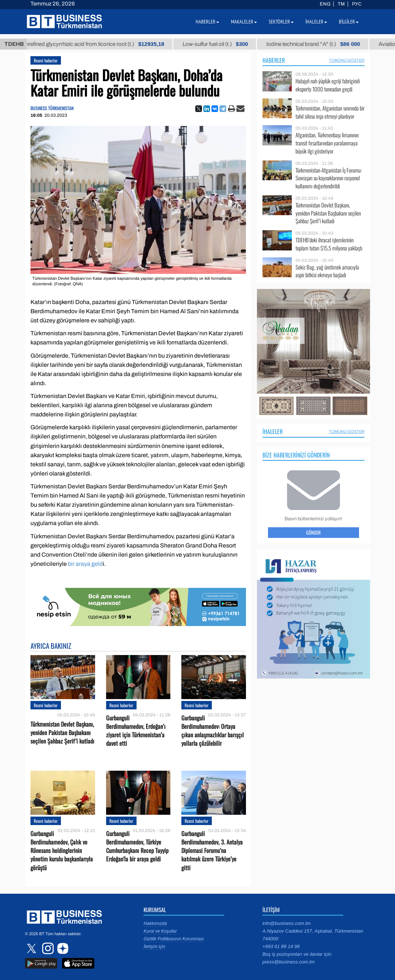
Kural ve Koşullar (160, 931)
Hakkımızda (155, 923)
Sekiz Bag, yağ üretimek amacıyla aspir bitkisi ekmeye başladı (327, 271)
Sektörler (281, 22)
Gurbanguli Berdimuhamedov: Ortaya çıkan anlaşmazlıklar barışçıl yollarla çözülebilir (213, 731)
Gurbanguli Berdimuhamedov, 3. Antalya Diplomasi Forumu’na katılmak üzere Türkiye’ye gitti (212, 851)
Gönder (314, 532)
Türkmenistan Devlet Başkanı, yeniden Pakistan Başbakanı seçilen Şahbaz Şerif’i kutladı (62, 733)
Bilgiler (349, 22)
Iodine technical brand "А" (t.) (320, 44)
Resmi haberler (46, 60)
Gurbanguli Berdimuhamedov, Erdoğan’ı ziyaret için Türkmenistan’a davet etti (136, 731)
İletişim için (154, 947)
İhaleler (273, 431)
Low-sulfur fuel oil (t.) (222, 44)
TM (341, 4)
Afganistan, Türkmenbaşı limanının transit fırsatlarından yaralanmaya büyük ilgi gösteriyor (327, 143)
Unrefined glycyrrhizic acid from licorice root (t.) (99, 44)
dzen (62, 948)
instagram (47, 948)
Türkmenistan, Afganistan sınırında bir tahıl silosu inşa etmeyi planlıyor (330, 112)
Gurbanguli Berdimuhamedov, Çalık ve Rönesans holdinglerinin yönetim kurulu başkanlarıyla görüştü (62, 851)
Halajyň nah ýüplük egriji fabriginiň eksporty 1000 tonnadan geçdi (328, 85)
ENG (325, 4)
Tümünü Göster (347, 60)
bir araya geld (85, 564)
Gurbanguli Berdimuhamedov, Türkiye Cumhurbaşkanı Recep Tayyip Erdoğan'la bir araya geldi (137, 847)
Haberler (274, 60)
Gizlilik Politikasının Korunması (174, 939)
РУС (357, 4)
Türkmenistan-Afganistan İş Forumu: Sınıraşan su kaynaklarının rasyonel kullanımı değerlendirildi (329, 178)
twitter (32, 948)
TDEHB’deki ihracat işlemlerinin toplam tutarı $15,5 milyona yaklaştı (329, 244)
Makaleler (244, 22)
